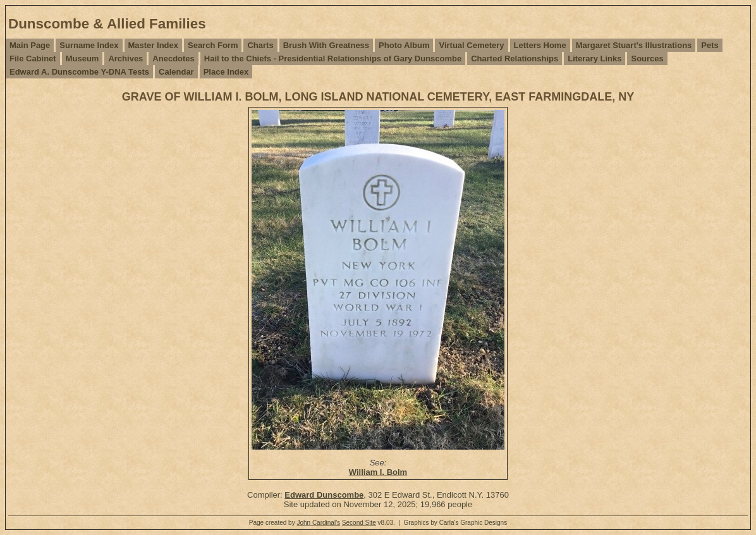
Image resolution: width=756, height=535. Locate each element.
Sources (647, 58)
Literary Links (594, 58)
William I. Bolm (378, 472)
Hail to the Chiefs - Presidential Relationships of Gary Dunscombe (333, 58)
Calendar (176, 72)
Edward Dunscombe (324, 495)
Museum (82, 58)
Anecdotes (173, 58)
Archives (125, 58)
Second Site (359, 523)
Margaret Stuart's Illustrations (634, 45)
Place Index (226, 72)
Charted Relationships (515, 58)
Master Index (153, 45)
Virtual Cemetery (471, 45)
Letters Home (540, 45)
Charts (260, 45)
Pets (710, 45)
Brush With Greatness (326, 45)
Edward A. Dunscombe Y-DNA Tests (79, 72)
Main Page (30, 45)
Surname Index (89, 45)
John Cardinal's (318, 523)
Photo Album (404, 45)
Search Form (213, 45)
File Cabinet (33, 58)
